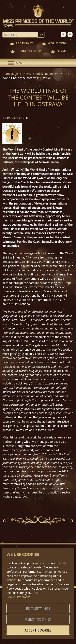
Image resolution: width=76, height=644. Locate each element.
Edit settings (38, 609)
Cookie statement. (19, 597)
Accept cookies (38, 630)
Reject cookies (38, 619)
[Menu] (14, 63)
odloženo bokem (47, 74)
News (27, 74)
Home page (10, 74)
